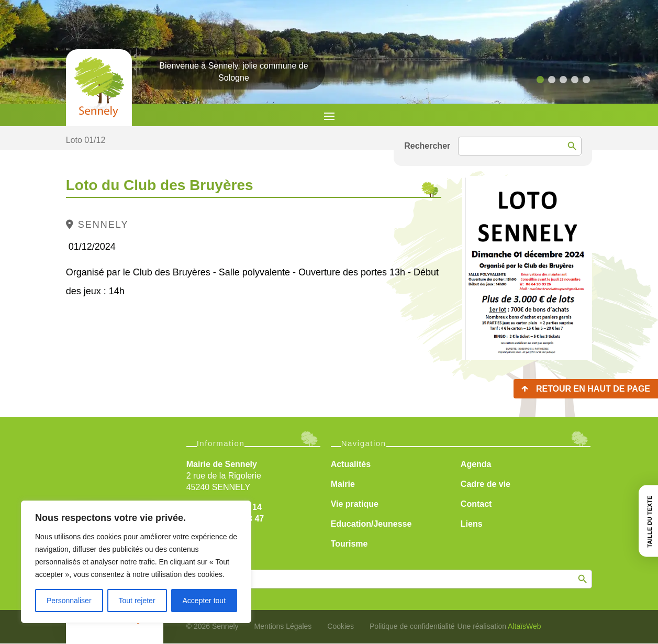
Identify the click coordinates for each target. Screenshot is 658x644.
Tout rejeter (137, 601)
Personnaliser (69, 601)
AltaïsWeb (525, 626)
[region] (136, 562)
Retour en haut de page (593, 389)
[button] (540, 80)
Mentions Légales (283, 626)
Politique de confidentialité (412, 626)
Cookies (341, 626)
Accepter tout (204, 601)
